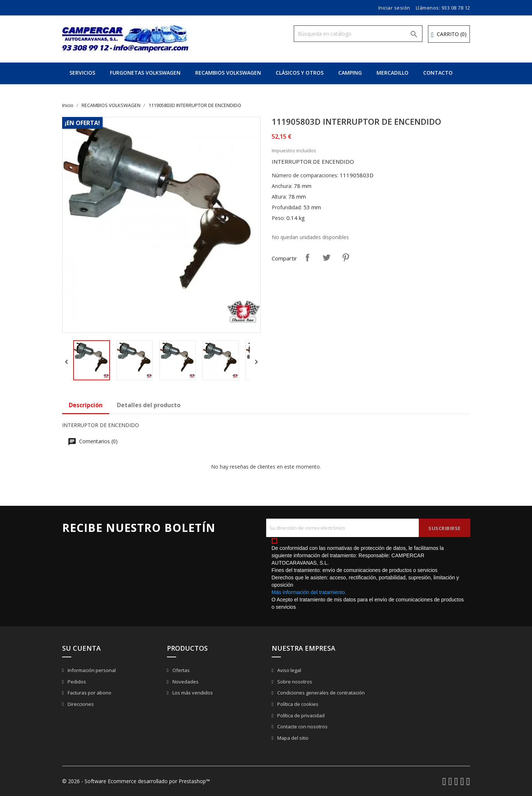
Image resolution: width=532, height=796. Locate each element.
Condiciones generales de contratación (320, 693)
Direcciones (80, 704)
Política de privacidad (300, 715)
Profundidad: (287, 207)
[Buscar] (358, 34)
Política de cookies (297, 704)
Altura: (279, 197)
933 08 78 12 (456, 8)
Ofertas (181, 670)
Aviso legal (289, 670)
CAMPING (350, 73)
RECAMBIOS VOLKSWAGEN (228, 73)
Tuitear (326, 257)
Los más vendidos (192, 693)
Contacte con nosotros (302, 726)
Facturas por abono (89, 693)
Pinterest (346, 257)
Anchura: (282, 186)
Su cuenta (81, 648)
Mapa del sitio (292, 738)
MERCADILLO (392, 73)
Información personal (91, 670)
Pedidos (76, 682)
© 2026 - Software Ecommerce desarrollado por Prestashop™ (136, 781)
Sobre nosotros (294, 682)
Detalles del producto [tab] (149, 405)
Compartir (307, 257)
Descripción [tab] (86, 405)
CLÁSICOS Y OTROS (300, 73)
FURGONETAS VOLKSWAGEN (145, 73)
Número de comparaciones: (305, 175)
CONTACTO (438, 73)
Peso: (278, 218)
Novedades (185, 682)
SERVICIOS (82, 73)
